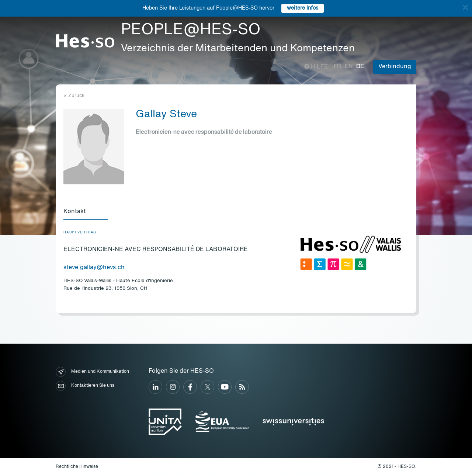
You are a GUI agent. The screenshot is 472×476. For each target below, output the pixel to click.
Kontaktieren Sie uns (85, 386)
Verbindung (395, 67)
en (349, 67)
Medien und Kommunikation (92, 372)
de (360, 67)
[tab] (86, 212)
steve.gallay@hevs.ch (94, 268)
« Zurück (74, 96)
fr (337, 67)
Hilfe (316, 67)
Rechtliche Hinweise (77, 467)
